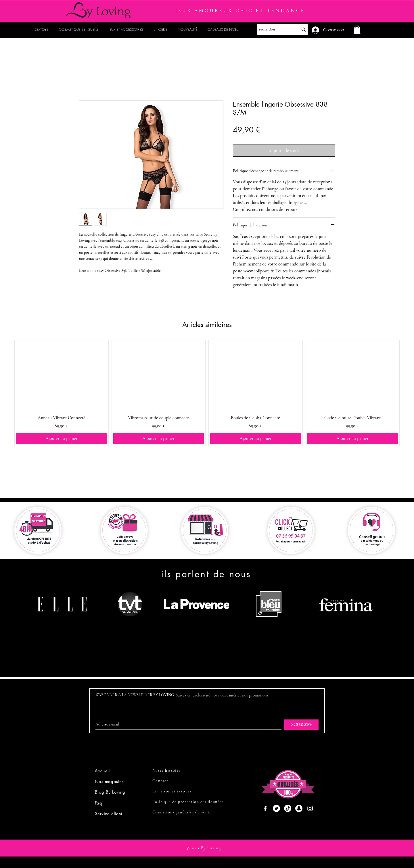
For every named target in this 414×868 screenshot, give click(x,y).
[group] (207, 393)
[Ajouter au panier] (62, 438)
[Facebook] (265, 808)
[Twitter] (276, 808)
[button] (357, 30)
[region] (64, 626)
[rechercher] (273, 30)
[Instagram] (310, 808)
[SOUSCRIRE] (301, 725)
